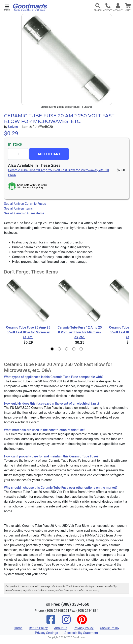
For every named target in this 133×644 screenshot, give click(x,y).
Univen (13, 127)
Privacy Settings (46, 633)
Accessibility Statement (81, 633)
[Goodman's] (30, 7)
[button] (7, 7)
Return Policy (38, 628)
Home (18, 628)
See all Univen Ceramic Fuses (25, 204)
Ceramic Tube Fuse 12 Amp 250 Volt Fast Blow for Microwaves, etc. (80, 332)
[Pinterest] (82, 622)
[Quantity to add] (18, 154)
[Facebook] (51, 622)
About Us (61, 628)
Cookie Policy (110, 628)
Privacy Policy (84, 628)
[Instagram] (66, 622)
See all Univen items (18, 208)
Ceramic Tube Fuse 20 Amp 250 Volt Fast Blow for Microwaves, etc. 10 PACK (58, 173)
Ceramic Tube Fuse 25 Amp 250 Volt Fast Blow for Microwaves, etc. (28, 332)
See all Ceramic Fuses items (24, 213)
